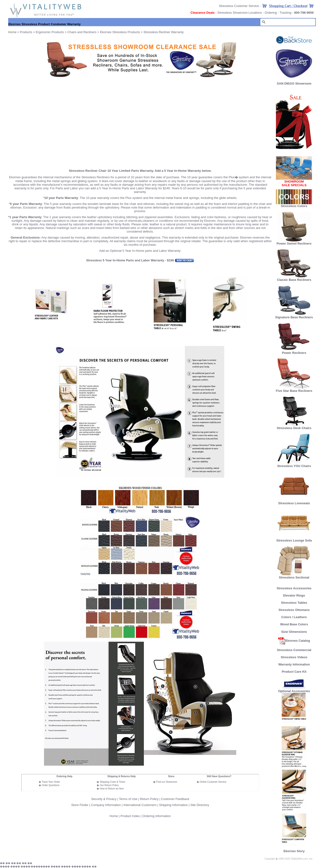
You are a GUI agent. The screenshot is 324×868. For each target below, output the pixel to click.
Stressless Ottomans (294, 610)
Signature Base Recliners (294, 316)
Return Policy (149, 799)
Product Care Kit (294, 672)
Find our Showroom (167, 782)
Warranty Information (294, 664)
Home (114, 816)
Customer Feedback (175, 799)
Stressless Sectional (294, 576)
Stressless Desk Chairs (294, 427)
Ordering (271, 13)
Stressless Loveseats (294, 502)
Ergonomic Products (50, 32)
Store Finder (80, 805)
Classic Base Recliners (294, 278)
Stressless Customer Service (239, 6)
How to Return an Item (112, 789)
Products (26, 32)
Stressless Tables (294, 603)
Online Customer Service (213, 782)
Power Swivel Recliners (294, 243)
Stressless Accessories (294, 588)
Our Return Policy (109, 785)
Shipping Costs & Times (112, 782)
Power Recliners (294, 351)
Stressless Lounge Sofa (294, 539)
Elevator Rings (294, 595)
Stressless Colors (294, 206)
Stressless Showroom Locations (240, 13)
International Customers (140, 805)
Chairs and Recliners (82, 32)
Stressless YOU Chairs (294, 465)
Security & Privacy (104, 799)
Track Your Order (51, 782)
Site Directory (200, 805)
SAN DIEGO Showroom (294, 83)
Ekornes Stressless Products (120, 32)
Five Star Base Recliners (294, 389)
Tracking (285, 13)
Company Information (106, 805)
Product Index (130, 816)
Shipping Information (173, 805)
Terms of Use (128, 799)
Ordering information (157, 816)
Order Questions (51, 785)
